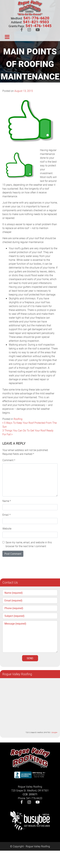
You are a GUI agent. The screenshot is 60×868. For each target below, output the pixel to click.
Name (7, 501)
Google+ (55, 732)
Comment (9, 460)
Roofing (18, 419)
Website (7, 529)
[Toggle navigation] (7, 37)
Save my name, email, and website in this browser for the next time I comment (29, 544)
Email (6, 515)
